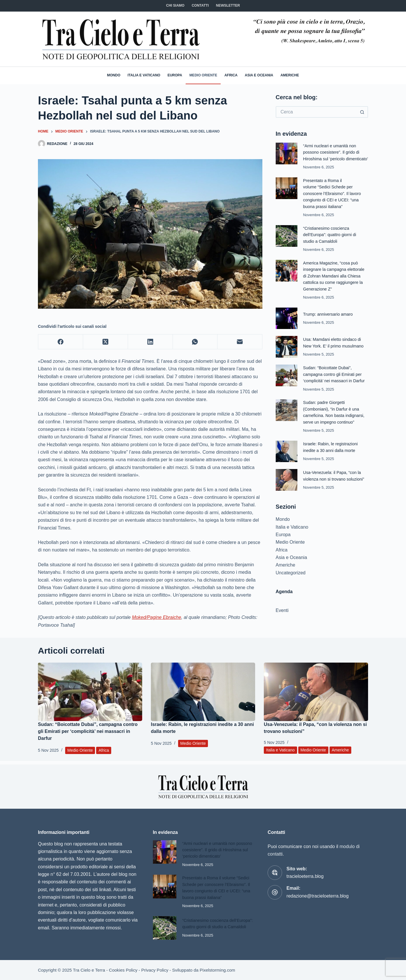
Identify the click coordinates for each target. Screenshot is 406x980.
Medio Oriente (203, 75)
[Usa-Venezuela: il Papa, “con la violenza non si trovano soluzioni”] (316, 692)
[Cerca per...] (316, 112)
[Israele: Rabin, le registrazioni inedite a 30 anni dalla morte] (203, 692)
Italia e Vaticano (144, 75)
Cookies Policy (123, 970)
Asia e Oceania (259, 75)
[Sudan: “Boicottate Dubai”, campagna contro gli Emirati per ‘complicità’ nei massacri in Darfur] (90, 692)
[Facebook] (61, 342)
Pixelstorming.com (218, 970)
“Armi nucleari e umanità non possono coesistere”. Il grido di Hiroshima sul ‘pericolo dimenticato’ (216, 846)
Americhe (290, 75)
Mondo (114, 75)
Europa (175, 75)
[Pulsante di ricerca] (362, 112)
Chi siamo (175, 5)
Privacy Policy (155, 970)
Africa (231, 75)
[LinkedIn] (150, 342)
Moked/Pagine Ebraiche (157, 617)
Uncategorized (291, 578)
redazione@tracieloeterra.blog (318, 892)
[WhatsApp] (195, 342)
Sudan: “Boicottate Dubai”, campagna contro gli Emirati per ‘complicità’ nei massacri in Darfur (335, 380)
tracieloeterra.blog (305, 873)
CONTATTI (200, 5)
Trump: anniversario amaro (329, 319)
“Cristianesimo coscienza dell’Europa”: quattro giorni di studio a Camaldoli (331, 241)
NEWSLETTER (228, 5)
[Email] (240, 342)
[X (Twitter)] (106, 342)
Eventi (282, 616)
